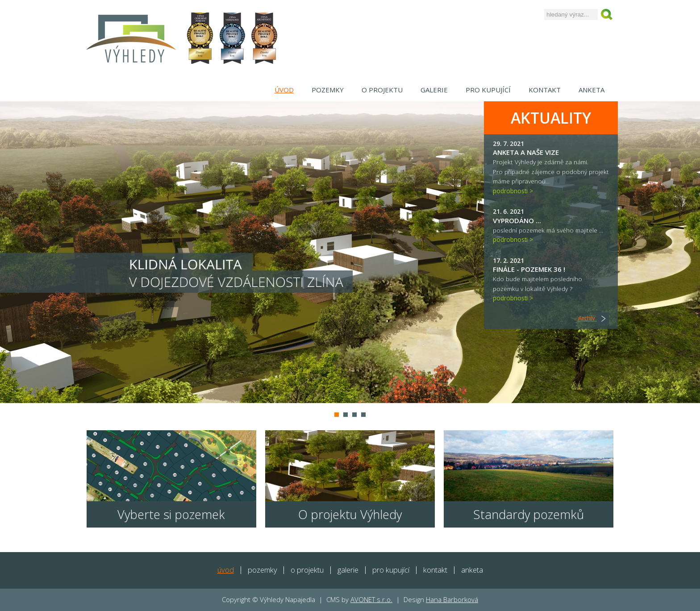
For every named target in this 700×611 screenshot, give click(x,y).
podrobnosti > (513, 191)
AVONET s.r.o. (371, 599)
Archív (594, 318)
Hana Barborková (452, 599)
